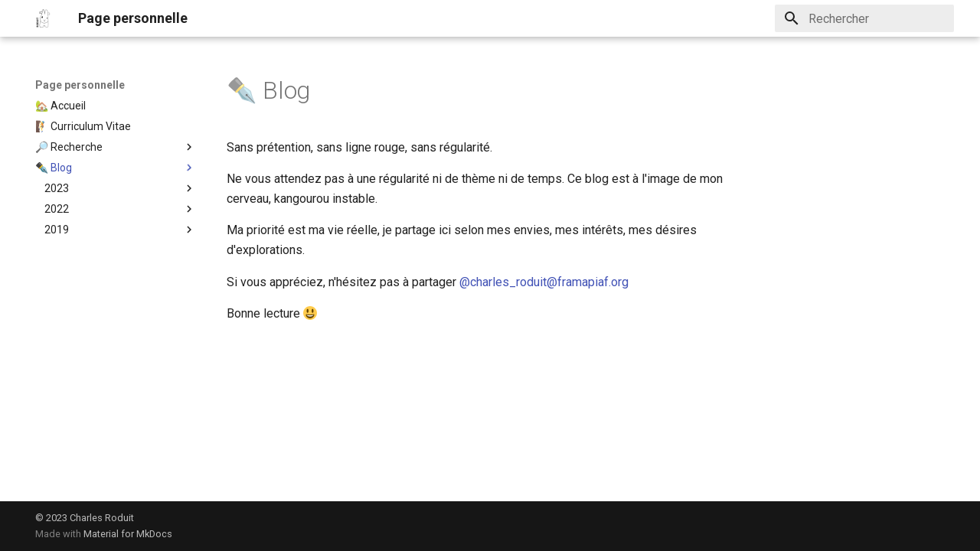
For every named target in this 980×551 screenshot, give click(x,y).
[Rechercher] (864, 18)
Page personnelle (80, 85)
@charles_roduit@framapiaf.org (544, 282)
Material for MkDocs (128, 534)
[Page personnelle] (44, 18)
